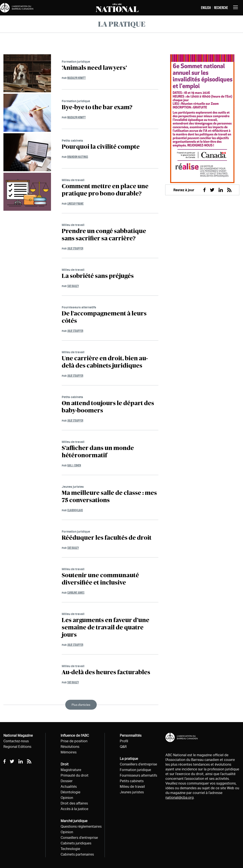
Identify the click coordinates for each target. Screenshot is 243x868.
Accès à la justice (74, 809)
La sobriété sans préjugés (98, 276)
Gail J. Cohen (74, 465)
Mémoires (69, 752)
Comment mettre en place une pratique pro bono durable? (105, 190)
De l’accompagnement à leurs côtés (104, 317)
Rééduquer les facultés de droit (107, 538)
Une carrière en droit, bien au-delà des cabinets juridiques (105, 362)
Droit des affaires (74, 803)
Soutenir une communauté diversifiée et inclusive (100, 579)
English (206, 8)
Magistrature (71, 770)
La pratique (129, 759)
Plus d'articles (81, 705)
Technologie (70, 849)
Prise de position (74, 741)
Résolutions (70, 747)
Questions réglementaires (81, 826)
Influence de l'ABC (75, 735)
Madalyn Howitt (76, 78)
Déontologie (70, 792)
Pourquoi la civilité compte (101, 147)
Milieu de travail (73, 180)
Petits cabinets (72, 140)
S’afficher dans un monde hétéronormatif (98, 452)
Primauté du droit (75, 775)
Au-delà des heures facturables (106, 673)
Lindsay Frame (75, 204)
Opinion (67, 798)
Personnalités (131, 735)
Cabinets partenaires (77, 854)
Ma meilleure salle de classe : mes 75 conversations (109, 497)
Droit (65, 764)
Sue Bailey (73, 286)
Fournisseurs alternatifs (79, 307)
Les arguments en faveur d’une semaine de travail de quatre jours (106, 628)
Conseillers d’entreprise (79, 838)
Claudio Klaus (75, 510)
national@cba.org (180, 798)
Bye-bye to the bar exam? (97, 108)
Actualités (69, 787)
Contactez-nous (16, 741)
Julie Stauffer (75, 248)
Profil (124, 741)
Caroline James (76, 593)
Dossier (67, 781)
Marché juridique (74, 821)
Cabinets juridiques (76, 843)
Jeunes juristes (73, 487)
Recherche (221, 8)
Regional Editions (17, 747)
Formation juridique (76, 61)
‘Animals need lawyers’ (94, 68)
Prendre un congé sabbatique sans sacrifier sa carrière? (104, 235)
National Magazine (18, 735)
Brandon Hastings (78, 157)
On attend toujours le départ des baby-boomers (108, 407)
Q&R (123, 747)
